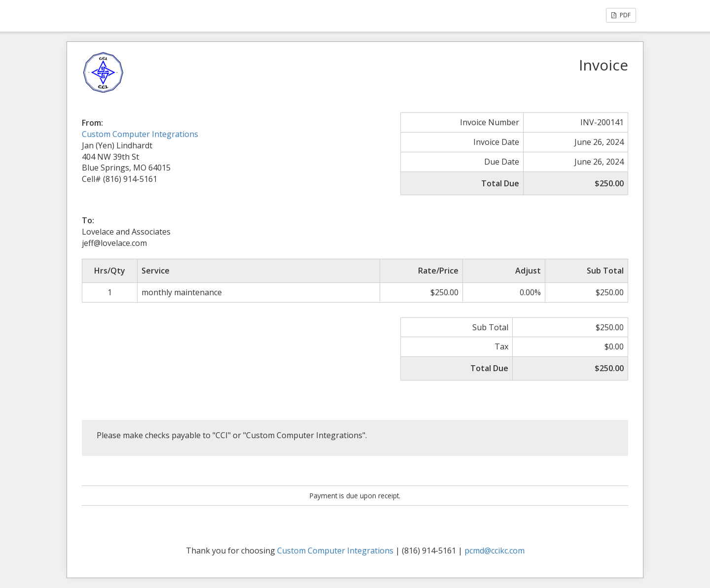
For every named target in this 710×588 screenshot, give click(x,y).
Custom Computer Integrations (140, 134)
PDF (621, 15)
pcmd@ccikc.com (495, 551)
